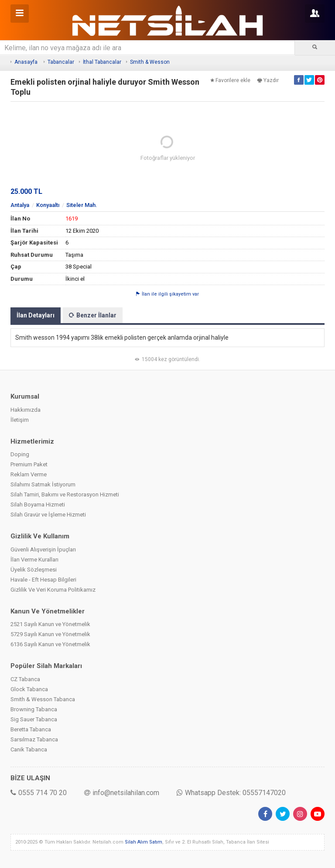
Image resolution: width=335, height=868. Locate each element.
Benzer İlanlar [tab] (93, 315)
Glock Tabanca (29, 689)
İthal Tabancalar (102, 62)
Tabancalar (61, 62)
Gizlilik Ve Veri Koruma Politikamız (53, 590)
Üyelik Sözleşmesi (34, 570)
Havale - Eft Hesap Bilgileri (43, 580)
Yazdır (268, 80)
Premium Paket (29, 464)
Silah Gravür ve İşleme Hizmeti (48, 515)
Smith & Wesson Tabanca (43, 699)
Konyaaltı (48, 205)
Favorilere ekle (230, 80)
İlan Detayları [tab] (36, 315)
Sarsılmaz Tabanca (34, 739)
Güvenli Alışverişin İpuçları (43, 549)
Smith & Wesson (150, 62)
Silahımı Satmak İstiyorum (43, 484)
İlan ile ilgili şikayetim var (167, 294)
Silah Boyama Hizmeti (38, 505)
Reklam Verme (29, 474)
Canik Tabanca (29, 749)
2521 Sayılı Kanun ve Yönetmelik (50, 624)
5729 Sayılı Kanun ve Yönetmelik (50, 634)
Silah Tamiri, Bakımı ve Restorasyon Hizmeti (65, 494)
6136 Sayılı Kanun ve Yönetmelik (50, 644)
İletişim (20, 420)
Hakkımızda (26, 410)
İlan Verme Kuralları (34, 560)
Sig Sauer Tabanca (34, 719)
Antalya (20, 205)
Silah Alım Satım (144, 842)
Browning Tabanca (34, 709)
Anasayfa (26, 62)
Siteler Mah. (82, 205)
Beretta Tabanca (31, 729)
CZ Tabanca (25, 679)
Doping (20, 454)
